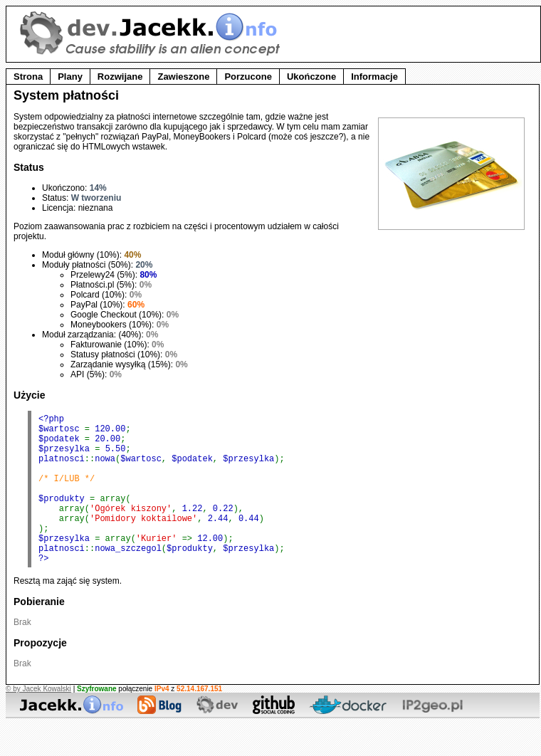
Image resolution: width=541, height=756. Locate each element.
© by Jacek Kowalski (38, 721)
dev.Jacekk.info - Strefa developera (152, 33)
